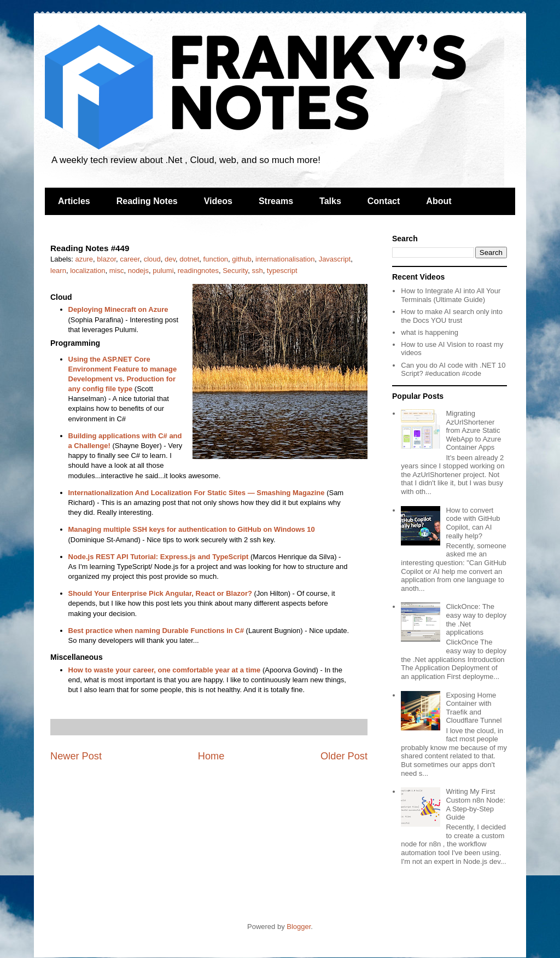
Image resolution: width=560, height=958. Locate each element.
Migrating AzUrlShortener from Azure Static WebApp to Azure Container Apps (473, 430)
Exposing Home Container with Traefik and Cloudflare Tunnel (474, 708)
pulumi (163, 271)
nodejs (138, 271)
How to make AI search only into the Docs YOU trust (452, 316)
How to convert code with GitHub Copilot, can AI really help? (473, 523)
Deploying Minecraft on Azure (118, 309)
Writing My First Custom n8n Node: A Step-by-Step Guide (475, 804)
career (130, 259)
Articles (74, 201)
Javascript (335, 259)
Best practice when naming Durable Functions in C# (156, 631)
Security (235, 271)
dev (170, 259)
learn (58, 271)
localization (87, 271)
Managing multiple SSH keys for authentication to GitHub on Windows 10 (192, 529)
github (241, 259)
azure (84, 259)
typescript (282, 271)
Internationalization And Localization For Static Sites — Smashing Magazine (197, 493)
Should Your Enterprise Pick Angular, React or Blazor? (160, 593)
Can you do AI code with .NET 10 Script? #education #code (453, 370)
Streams (276, 201)
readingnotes (198, 271)
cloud (152, 259)
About (439, 201)
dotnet (189, 259)
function (216, 259)
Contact (384, 201)
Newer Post (76, 756)
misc (117, 271)
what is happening (430, 332)
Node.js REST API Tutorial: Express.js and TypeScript (159, 557)
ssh (257, 271)
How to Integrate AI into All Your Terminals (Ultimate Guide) (451, 295)
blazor (106, 259)
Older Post (344, 756)
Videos (218, 201)
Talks (330, 201)
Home (211, 756)
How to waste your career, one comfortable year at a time (165, 670)
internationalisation (285, 259)
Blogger (299, 927)
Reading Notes (147, 201)
